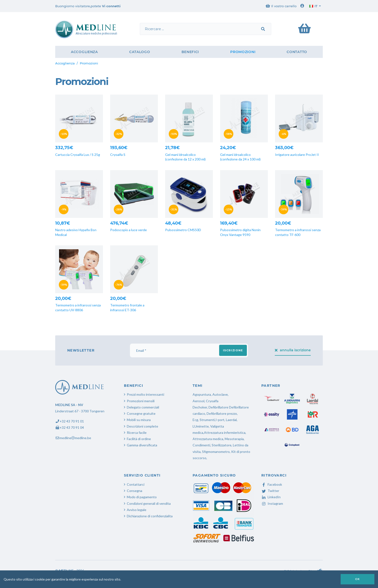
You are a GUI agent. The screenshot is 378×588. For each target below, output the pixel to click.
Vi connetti (111, 6)
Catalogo (140, 52)
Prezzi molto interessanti (145, 394)
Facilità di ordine (139, 439)
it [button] (313, 6)
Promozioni (243, 52)
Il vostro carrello (281, 6)
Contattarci (136, 484)
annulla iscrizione (293, 350)
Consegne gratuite (141, 413)
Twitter (270, 491)
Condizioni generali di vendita (149, 503)
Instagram (272, 503)
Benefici (190, 52)
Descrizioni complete (142, 426)
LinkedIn (271, 497)
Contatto (297, 52)
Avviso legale (137, 510)
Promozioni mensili (141, 401)
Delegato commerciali (143, 407)
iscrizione (233, 350)
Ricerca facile (137, 432)
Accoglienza (84, 52)
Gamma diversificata (142, 445)
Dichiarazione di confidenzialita (150, 516)
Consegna (135, 491)
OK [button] (358, 579)
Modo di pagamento (142, 497)
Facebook (272, 484)
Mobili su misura (139, 420)
